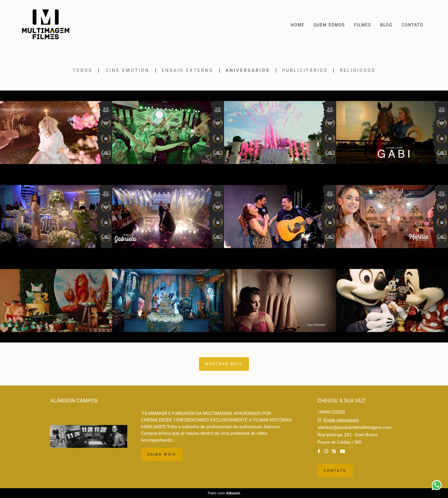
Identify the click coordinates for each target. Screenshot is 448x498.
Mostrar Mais (224, 364)
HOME (298, 25)
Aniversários (248, 70)
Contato (335, 471)
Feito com (224, 493)
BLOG (386, 25)
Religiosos (358, 70)
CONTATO (413, 25)
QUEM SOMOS (329, 25)
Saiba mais (162, 454)
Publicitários (305, 70)
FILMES (363, 25)
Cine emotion (128, 70)
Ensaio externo (188, 70)
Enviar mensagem (341, 420)
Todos (83, 70)
